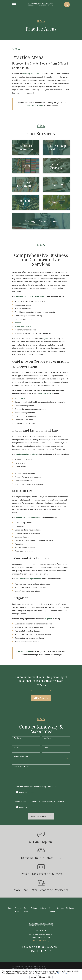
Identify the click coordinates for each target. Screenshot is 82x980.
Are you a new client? (21, 756)
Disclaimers (27, 792)
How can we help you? (22, 766)
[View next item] (51, 691)
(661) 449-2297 (41, 951)
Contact (60, 908)
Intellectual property (23, 326)
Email (46, 747)
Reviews (43, 908)
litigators (46, 339)
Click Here (31, 792)
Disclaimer (70, 908)
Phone (16, 747)
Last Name (48, 738)
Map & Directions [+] (41, 941)
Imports (18, 323)
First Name (18, 738)
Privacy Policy (27, 807)
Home (10, 908)
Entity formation (21, 399)
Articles (34, 908)
